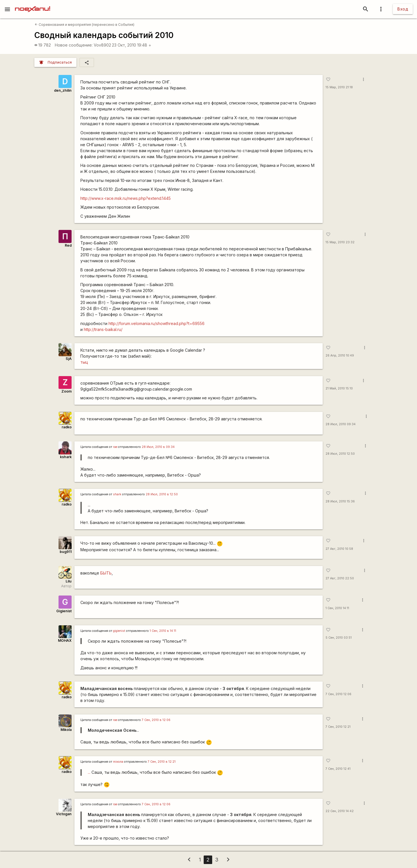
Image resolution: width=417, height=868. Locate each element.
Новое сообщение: (74, 45)
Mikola (66, 730)
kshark (66, 457)
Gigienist (64, 611)
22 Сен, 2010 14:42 (340, 811)
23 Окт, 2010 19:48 (132, 45)
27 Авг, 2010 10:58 (339, 549)
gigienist (119, 631)
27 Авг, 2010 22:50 (340, 578)
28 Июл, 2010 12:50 (340, 454)
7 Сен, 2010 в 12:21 (162, 762)
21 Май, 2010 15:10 (339, 388)
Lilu (69, 581)
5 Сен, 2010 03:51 (339, 638)
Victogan (64, 814)
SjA (69, 359)
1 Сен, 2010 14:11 (337, 608)
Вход (403, 9)
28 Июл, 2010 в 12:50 (162, 494)
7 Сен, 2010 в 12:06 (156, 720)
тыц (84, 362)
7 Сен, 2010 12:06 (338, 694)
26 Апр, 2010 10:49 (340, 356)
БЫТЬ (106, 573)
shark (117, 494)
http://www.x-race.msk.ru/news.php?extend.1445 (126, 198)
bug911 (66, 552)
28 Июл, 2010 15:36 (340, 501)
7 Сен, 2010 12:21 (338, 727)
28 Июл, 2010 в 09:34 (158, 447)
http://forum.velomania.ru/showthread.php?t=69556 (157, 323)
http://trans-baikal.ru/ (103, 329)
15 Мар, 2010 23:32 (340, 242)
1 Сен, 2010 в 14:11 (163, 631)
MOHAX (65, 640)
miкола (118, 762)
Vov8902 (102, 45)
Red (68, 245)
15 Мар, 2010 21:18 (339, 87)
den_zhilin (63, 90)
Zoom (66, 391)
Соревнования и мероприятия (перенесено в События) (85, 25)
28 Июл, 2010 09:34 (341, 424)
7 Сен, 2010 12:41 (338, 769)
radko (67, 427)
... (89, 772)
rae (115, 447)
